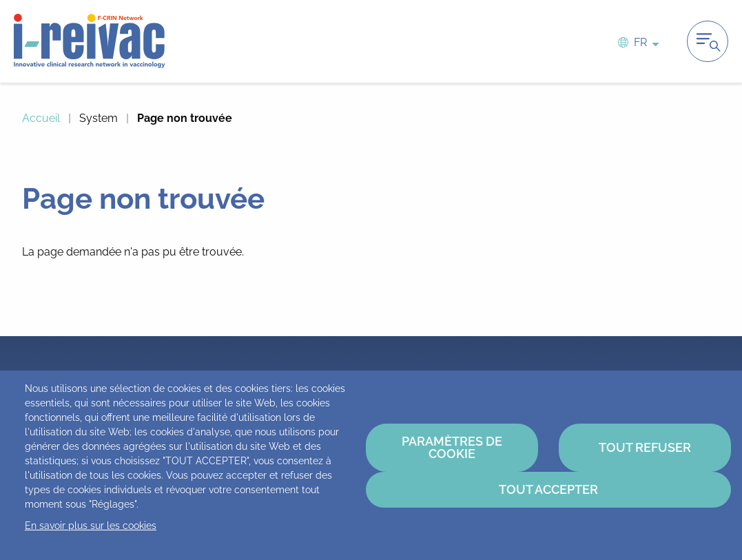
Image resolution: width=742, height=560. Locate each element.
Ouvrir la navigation (708, 41)
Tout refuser (645, 447)
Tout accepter (548, 489)
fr (640, 42)
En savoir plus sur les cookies (91, 526)
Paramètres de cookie (452, 447)
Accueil (41, 118)
